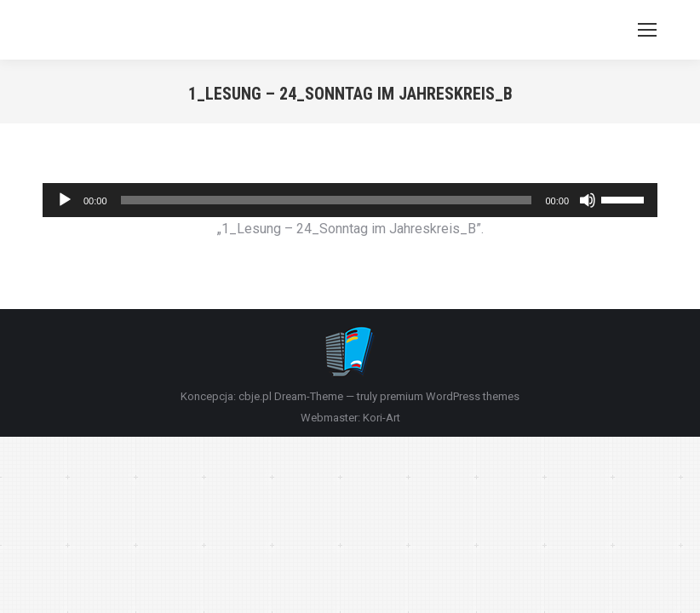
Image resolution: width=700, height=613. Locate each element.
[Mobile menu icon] (647, 30)
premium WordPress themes (450, 396)
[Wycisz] (588, 200)
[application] (350, 200)
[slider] (327, 200)
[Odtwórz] (65, 200)
